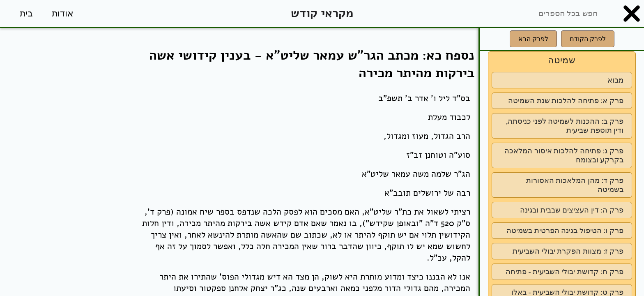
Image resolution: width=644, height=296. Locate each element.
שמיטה (562, 60)
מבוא (615, 80)
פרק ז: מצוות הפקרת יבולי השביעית (568, 251)
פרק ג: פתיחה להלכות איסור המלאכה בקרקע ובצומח (564, 155)
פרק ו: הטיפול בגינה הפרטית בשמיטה (565, 231)
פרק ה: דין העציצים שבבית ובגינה (572, 210)
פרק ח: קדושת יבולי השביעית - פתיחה (565, 272)
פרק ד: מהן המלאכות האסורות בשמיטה (575, 185)
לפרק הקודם (588, 39)
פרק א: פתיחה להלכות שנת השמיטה (566, 101)
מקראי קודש (322, 13)
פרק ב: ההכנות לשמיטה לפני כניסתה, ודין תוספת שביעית (565, 126)
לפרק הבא (533, 39)
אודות (63, 13)
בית (26, 13)
